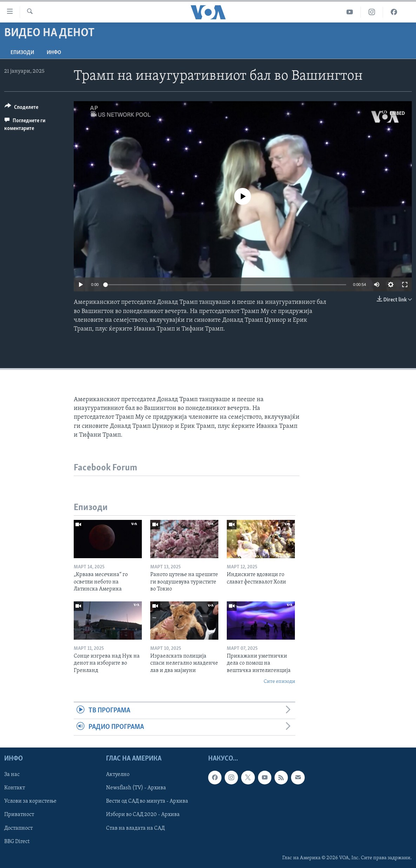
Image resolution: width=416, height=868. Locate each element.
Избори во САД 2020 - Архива (143, 815)
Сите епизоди (279, 682)
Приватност (19, 815)
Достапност (18, 828)
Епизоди (22, 53)
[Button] (21, 108)
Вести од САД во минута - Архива (147, 802)
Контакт (15, 788)
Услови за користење (30, 802)
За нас (12, 775)
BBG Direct (17, 842)
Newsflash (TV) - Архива (136, 788)
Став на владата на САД (135, 828)
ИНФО (54, 53)
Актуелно (118, 775)
